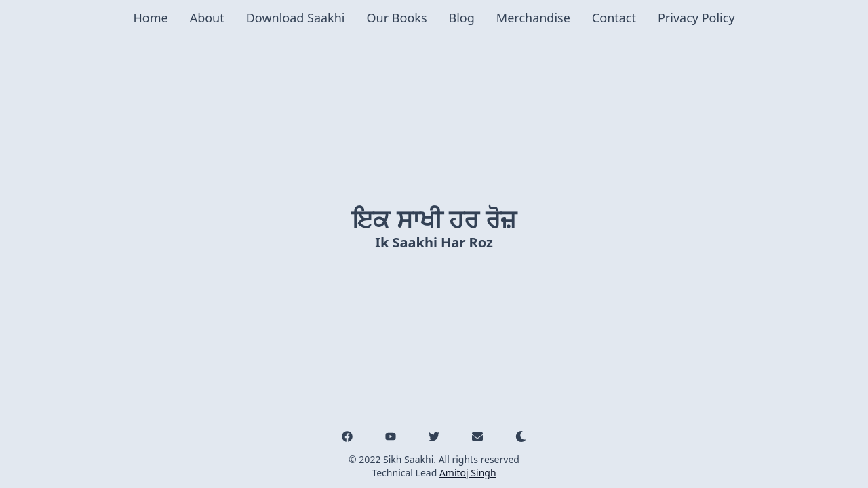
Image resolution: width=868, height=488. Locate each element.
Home (150, 18)
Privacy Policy (696, 18)
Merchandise (533, 18)
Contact (614, 18)
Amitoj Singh (468, 473)
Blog (462, 18)
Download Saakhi (296, 18)
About (207, 18)
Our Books (397, 18)
